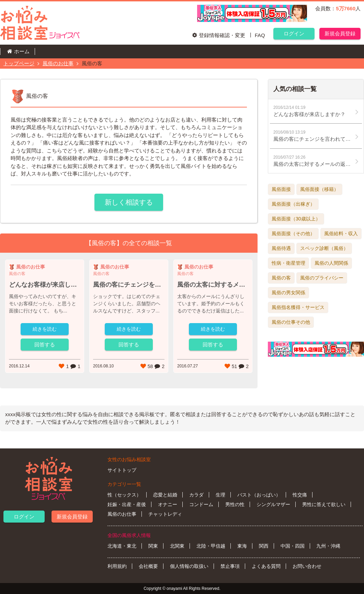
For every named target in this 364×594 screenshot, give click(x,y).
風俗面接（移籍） (319, 189)
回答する (45, 345)
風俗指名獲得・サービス (298, 307)
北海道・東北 (122, 546)
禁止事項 (230, 566)
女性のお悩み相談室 (129, 459)
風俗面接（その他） (293, 233)
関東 (153, 546)
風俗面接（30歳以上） (296, 219)
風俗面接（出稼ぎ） (293, 204)
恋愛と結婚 (165, 495)
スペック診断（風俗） (324, 248)
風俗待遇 (281, 248)
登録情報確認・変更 (222, 35)
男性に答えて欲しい (324, 504)
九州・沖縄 (328, 546)
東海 (242, 546)
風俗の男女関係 (288, 293)
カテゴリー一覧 (124, 484)
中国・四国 (293, 546)
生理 (220, 495)
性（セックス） (124, 495)
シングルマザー (273, 504)
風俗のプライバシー (322, 278)
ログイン (294, 33)
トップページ (19, 63)
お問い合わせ (307, 566)
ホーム (22, 51)
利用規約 (117, 566)
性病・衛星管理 (288, 263)
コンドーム (201, 504)
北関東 (177, 546)
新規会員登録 (340, 33)
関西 (264, 546)
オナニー (168, 504)
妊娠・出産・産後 (127, 504)
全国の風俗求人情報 (129, 535)
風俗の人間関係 (331, 263)
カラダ (196, 495)
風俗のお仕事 (58, 63)
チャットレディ (165, 514)
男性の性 (235, 504)
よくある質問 (266, 566)
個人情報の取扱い (189, 566)
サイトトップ (122, 470)
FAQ (260, 35)
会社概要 (148, 566)
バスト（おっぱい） (259, 495)
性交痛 (300, 495)
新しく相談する (129, 202)
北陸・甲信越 (211, 546)
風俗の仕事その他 (291, 322)
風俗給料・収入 (341, 233)
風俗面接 (281, 189)
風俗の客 (281, 278)
